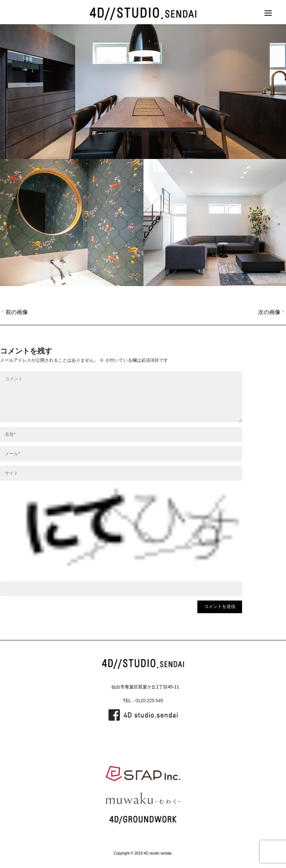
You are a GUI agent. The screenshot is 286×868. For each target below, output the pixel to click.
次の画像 (272, 312)
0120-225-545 (150, 701)
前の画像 (14, 312)
